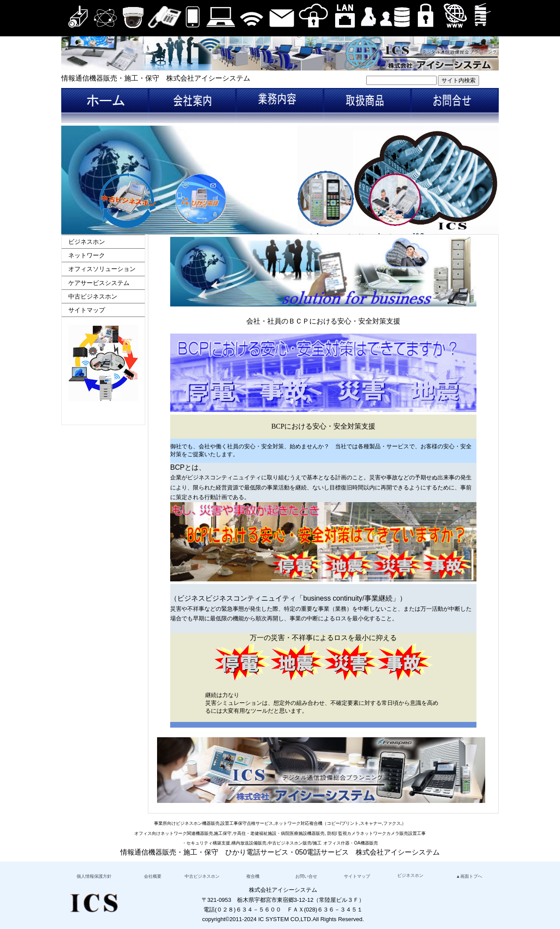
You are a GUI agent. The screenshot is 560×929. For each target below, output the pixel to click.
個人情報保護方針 (94, 876)
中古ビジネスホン (93, 296)
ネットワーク (87, 255)
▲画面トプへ (469, 876)
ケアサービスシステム (99, 283)
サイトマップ (87, 310)
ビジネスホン (87, 242)
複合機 (253, 876)
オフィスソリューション (102, 269)
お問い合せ (306, 876)
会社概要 (153, 876)
